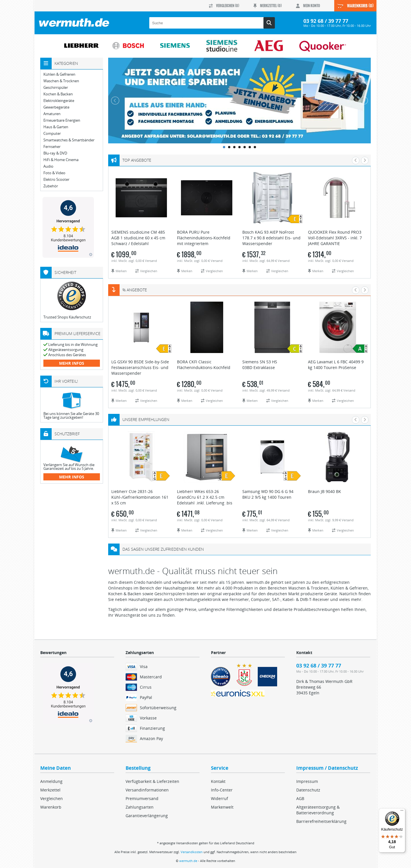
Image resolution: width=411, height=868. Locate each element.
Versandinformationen (147, 790)
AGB (300, 798)
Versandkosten (192, 852)
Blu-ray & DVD (55, 153)
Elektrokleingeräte (59, 101)
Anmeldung (51, 781)
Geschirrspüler (56, 88)
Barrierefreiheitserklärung (321, 821)
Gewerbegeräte (56, 107)
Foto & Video (54, 173)
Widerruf (219, 798)
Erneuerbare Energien (62, 120)
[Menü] (402, 812)
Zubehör (51, 186)
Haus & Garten (56, 127)
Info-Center (222, 790)
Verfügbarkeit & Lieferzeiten (152, 781)
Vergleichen (52, 798)
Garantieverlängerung (147, 816)
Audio (48, 166)
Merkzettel (50, 790)
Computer (52, 134)
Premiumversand (142, 798)
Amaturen (52, 114)
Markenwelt (222, 807)
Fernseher (52, 147)
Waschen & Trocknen (61, 81)
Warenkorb (51, 807)
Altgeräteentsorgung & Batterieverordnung (318, 810)
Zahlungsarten (140, 807)
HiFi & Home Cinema (61, 160)
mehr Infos (72, 363)
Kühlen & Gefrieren (59, 74)
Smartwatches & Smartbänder (69, 140)
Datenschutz (308, 790)
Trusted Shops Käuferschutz (67, 317)
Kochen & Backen (58, 94)
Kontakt (218, 781)
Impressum (307, 781)
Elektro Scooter (56, 180)
